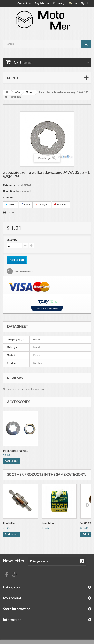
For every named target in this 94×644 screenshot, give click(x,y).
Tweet (10, 204)
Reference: (9, 185)
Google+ (42, 204)
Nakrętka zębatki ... (15, 451)
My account (12, 598)
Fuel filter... (49, 523)
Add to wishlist (23, 272)
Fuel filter (9, 523)
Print (12, 212)
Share (26, 204)
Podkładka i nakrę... (54, 451)
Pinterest (61, 204)
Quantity (12, 240)
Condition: (9, 191)
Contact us (24, 3)
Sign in (85, 3)
